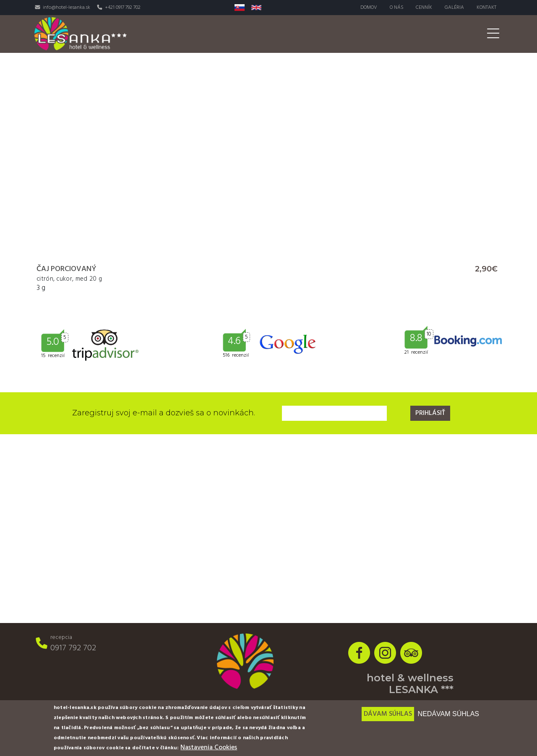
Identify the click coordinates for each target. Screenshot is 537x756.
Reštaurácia (264, 34)
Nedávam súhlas (448, 714)
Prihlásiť (430, 413)
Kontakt (486, 8)
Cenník (424, 8)
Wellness (315, 34)
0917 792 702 (73, 648)
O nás (396, 8)
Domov (368, 8)
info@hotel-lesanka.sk (66, 8)
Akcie (486, 34)
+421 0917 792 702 (123, 8)
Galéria (454, 8)
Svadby (402, 34)
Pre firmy (446, 34)
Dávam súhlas (388, 714)
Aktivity (360, 34)
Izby (220, 34)
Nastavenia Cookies (209, 748)
